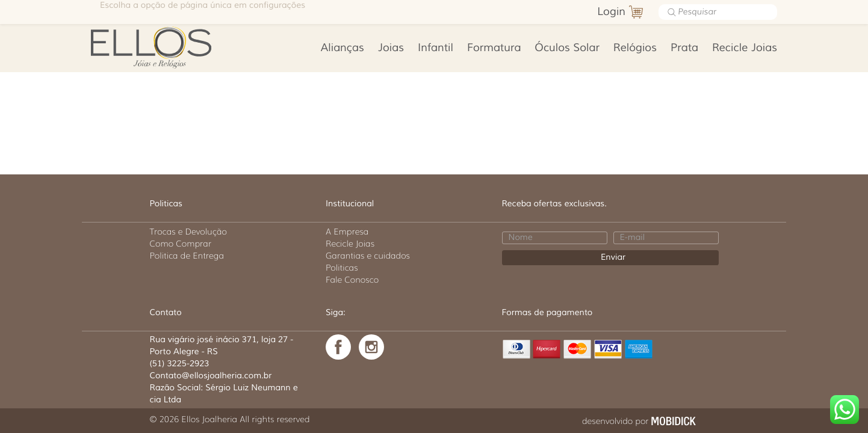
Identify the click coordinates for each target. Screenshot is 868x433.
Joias (391, 48)
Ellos (170, 46)
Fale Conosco (352, 280)
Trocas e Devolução (188, 232)
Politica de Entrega (187, 256)
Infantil (436, 48)
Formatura (494, 48)
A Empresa (347, 232)
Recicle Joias (745, 48)
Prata (684, 48)
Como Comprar (181, 244)
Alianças (343, 48)
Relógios (635, 48)
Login (611, 12)
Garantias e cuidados (368, 256)
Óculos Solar (567, 48)
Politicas (342, 268)
